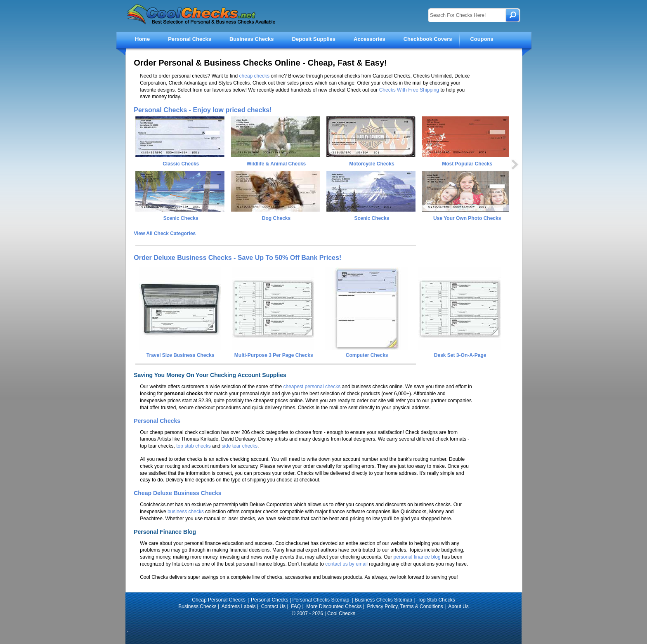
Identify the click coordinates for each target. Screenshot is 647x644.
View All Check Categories (165, 234)
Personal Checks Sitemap (321, 600)
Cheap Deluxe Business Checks (177, 493)
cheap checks (254, 76)
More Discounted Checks (334, 606)
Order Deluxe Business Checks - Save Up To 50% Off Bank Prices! (237, 258)
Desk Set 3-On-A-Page (460, 352)
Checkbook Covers (428, 39)
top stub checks (193, 446)
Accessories (370, 39)
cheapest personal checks (312, 387)
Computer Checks (366, 352)
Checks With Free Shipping (409, 90)
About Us (458, 606)
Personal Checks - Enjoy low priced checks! (203, 110)
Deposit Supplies (314, 39)
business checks (186, 512)
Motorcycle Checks (372, 164)
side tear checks (240, 446)
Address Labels (239, 606)
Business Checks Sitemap (384, 600)
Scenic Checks (181, 218)
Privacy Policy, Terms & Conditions (405, 606)
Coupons (482, 39)
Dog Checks (276, 218)
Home (142, 39)
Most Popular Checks (467, 164)
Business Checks (252, 39)
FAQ (296, 606)
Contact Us (273, 606)
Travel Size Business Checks (180, 352)
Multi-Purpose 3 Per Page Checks (273, 352)
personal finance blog (417, 557)
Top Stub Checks (436, 600)
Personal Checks (190, 39)
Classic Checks (181, 164)
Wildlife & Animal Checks (276, 164)
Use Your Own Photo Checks (467, 218)
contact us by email (346, 564)
